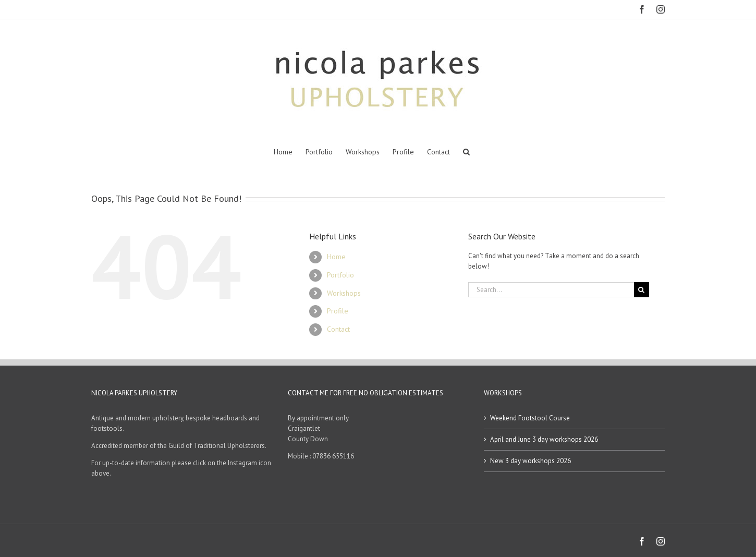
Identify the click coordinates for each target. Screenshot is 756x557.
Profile (338, 311)
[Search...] (551, 290)
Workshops (344, 293)
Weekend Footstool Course (530, 418)
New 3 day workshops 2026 (531, 461)
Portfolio (340, 275)
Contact (338, 329)
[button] (466, 152)
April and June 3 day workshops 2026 (544, 439)
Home (336, 257)
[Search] (642, 290)
